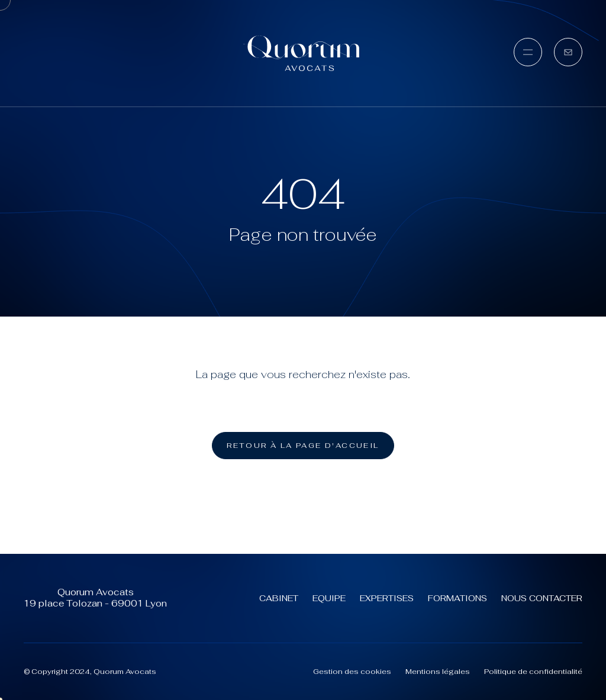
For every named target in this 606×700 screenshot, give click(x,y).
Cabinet (279, 598)
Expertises (387, 598)
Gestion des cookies (352, 672)
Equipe (329, 598)
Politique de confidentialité (533, 672)
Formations (457, 598)
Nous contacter (542, 598)
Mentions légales (438, 672)
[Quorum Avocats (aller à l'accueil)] (303, 53)
